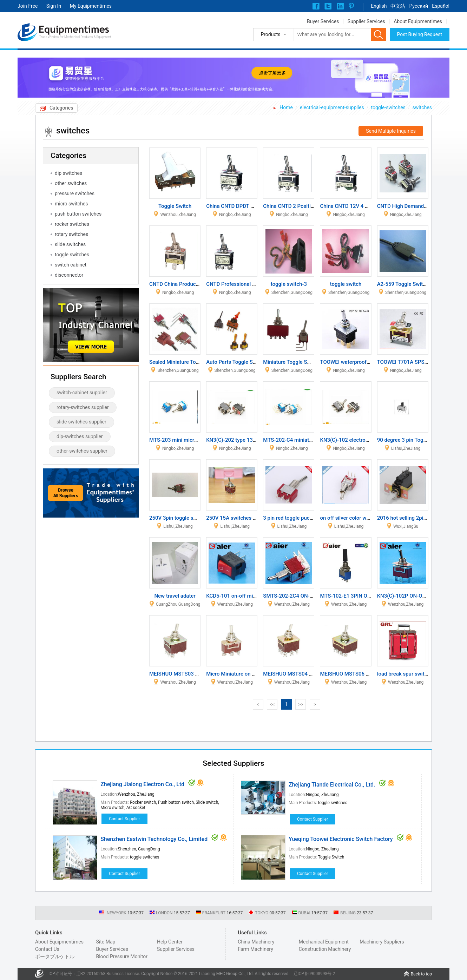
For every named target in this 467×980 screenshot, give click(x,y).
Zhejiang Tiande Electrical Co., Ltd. (332, 785)
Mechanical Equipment (324, 942)
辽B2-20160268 (91, 974)
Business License (123, 974)
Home (286, 107)
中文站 (398, 6)
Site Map (106, 942)
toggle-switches (388, 107)
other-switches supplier (82, 451)
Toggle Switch (175, 206)
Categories (61, 108)
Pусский (419, 6)
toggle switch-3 (289, 284)
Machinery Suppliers (382, 942)
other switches (71, 183)
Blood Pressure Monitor (122, 956)
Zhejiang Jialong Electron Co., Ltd (142, 784)
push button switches (78, 214)
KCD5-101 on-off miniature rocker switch (254, 596)
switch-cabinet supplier (82, 393)
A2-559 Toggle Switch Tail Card (414, 284)
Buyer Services (323, 21)
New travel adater (175, 596)
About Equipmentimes (418, 21)
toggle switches (72, 255)
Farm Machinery (255, 949)
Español (441, 6)
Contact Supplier (124, 819)
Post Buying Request (420, 34)
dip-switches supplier (80, 436)
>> (301, 704)
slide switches (70, 244)
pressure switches (75, 193)
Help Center (170, 942)
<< (272, 704)
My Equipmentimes (91, 6)
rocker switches (72, 224)
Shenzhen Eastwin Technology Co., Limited (154, 839)
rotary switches (71, 234)
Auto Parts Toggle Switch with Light (248, 362)
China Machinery (256, 942)
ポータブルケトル (55, 956)
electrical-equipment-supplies (332, 107)
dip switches (68, 173)
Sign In (54, 6)
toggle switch (346, 284)
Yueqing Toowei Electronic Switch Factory (341, 839)
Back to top (421, 974)
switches (422, 107)
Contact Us (47, 949)
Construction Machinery (325, 949)
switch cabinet (71, 265)
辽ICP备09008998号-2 (314, 974)
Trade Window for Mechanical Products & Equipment (75, 37)
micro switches (71, 204)
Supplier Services (366, 21)
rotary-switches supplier (83, 407)
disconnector (69, 275)
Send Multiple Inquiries (391, 131)
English (379, 6)
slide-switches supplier (81, 422)
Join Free (28, 6)
